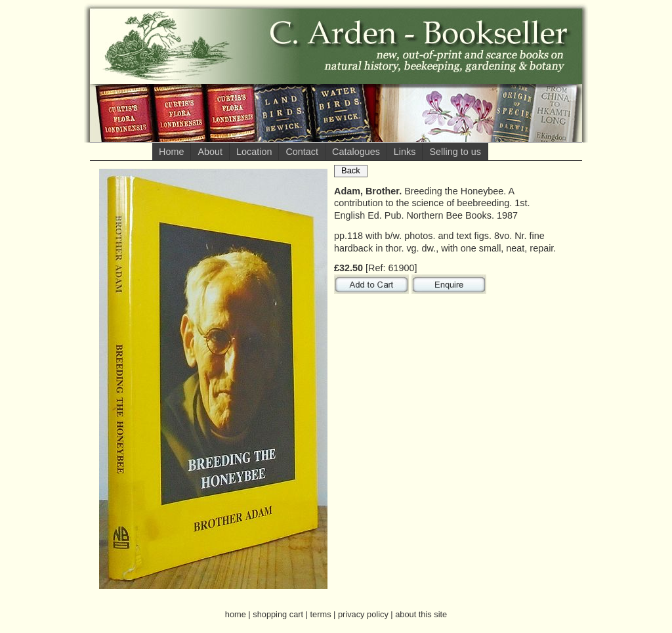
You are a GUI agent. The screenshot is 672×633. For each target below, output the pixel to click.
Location (254, 152)
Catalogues (356, 152)
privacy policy (363, 614)
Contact (302, 152)
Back (351, 170)
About (210, 152)
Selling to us (455, 152)
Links (405, 152)
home (236, 614)
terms (321, 614)
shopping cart (278, 614)
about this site (421, 614)
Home (171, 152)
